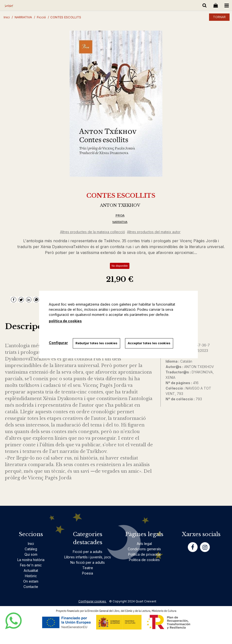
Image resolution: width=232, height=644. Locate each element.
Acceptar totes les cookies (149, 343)
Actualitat (31, 570)
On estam (31, 581)
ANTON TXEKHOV (120, 205)
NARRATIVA (120, 222)
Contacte (31, 587)
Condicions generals (144, 549)
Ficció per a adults (88, 552)
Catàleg (31, 549)
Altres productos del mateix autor (154, 232)
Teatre (88, 568)
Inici (31, 544)
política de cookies (65, 321)
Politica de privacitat (144, 554)
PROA (120, 215)
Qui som (31, 554)
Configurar (58, 343)
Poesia (88, 573)
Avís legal (144, 544)
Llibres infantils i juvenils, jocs (88, 557)
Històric (31, 576)
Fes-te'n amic (31, 565)
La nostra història (31, 560)
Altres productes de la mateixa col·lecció (93, 232)
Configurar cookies (93, 601)
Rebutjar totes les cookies (96, 343)
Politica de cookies (144, 560)
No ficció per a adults (88, 562)
